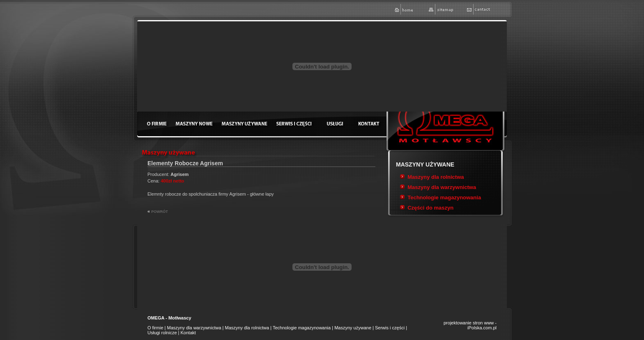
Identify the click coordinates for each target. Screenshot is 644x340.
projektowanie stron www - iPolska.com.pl (470, 325)
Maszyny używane (353, 328)
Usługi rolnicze (162, 333)
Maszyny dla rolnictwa (436, 177)
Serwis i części (390, 328)
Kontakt (188, 333)
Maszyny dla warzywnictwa (442, 187)
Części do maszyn (430, 208)
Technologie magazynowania (444, 197)
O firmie (155, 328)
